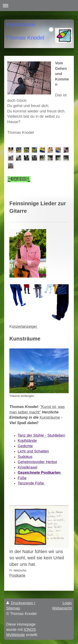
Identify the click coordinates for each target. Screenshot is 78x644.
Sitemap (13, 608)
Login (67, 603)
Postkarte (17, 575)
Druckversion (20, 603)
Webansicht (62, 608)
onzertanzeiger (25, 326)
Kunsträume (50, 417)
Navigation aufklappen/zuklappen (39, 6)
